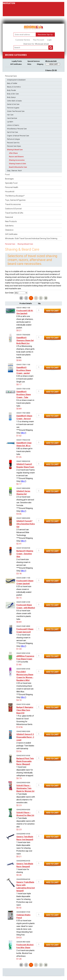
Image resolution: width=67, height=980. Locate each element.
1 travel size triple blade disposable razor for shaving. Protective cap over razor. (24, 899)
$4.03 (19, 938)
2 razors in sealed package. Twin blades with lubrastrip (25, 746)
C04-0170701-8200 (23, 704)
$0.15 (19, 598)
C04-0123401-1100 (23, 578)
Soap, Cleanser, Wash (14, 171)
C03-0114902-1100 (23, 308)
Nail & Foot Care (12, 132)
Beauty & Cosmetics (14, 87)
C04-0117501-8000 (23, 413)
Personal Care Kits (13, 143)
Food (7, 174)
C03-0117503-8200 (23, 335)
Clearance (9, 230)
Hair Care (10, 115)
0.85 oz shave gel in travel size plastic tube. (24, 451)
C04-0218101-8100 (23, 756)
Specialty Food (9, 9)
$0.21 (19, 331)
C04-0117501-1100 (23, 365)
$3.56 (19, 751)
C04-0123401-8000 (23, 626)
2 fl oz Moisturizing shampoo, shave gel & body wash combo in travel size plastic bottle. (25, 352)
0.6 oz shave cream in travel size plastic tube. (25, 403)
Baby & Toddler (12, 83)
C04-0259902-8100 (23, 861)
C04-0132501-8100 (23, 653)
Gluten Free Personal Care (16, 111)
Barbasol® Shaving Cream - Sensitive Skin (25, 554)
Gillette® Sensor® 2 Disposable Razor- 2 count (25, 737)
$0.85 (19, 360)
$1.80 (19, 665)
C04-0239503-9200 (23, 783)
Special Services (34, 61)
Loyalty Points (17, 61)
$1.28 (19, 959)
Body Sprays (11, 97)
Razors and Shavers (16, 157)
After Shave (13, 153)
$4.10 (19, 700)
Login (49, 40)
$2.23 (19, 805)
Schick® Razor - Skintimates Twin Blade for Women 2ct (25, 788)
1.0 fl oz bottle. (22, 662)
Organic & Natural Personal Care (18, 136)
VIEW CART (53, 64)
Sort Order (9, 293)
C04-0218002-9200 (23, 731)
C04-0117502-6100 (23, 440)
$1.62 (19, 436)
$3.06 (19, 514)
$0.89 (19, 409)
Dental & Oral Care (13, 104)
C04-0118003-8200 (23, 488)
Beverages (9, 179)
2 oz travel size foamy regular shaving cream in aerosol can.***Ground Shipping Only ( (26, 476)
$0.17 (19, 385)
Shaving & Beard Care (15, 150)
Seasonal (9, 217)
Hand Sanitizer (12, 118)
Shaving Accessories (17, 160)
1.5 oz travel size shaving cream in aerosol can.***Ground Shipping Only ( (25, 640)
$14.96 (20, 727)
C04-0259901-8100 (23, 834)
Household (7, 15)
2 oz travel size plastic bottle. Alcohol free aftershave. (25, 953)
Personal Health (9, 12)
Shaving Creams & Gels (18, 164)
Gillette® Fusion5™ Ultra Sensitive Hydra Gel (26, 524)
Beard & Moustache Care (18, 167)
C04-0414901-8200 (23, 942)
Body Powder (11, 90)
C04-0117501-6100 (23, 389)
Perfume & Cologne (13, 139)
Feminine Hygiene (13, 108)
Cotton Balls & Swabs (14, 101)
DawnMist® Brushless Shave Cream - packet (24, 370)
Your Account (39, 40)
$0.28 (19, 875)
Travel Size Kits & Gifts (14, 213)
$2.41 (19, 544)
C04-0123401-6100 (23, 602)
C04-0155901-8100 (23, 669)
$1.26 (19, 457)
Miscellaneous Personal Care (17, 129)
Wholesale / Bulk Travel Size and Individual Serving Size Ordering (31, 238)
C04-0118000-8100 (23, 461)
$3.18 (19, 574)
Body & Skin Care (13, 94)
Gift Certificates (16, 64)
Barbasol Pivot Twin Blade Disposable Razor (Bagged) (25, 761)
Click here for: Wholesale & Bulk (36, 44)
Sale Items (9, 226)
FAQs (29, 64)
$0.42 (19, 908)
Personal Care (21, 3)
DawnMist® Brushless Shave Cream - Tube (24, 394)
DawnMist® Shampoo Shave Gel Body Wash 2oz (25, 340)
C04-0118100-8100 (23, 548)
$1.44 (19, 649)
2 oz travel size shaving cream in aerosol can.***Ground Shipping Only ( (25, 565)
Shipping (40, 64)
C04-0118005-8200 (23, 518)
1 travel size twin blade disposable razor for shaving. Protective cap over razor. (24, 848)
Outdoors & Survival (13, 209)
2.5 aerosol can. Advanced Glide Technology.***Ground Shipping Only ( (25, 535)
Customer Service (23, 40)
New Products (11, 221)
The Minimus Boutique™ (15, 196)
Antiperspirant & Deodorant (16, 80)
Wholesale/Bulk (51, 61)
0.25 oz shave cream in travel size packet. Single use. (25, 379)
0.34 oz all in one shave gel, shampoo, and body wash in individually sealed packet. (25, 322)
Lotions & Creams (13, 125)
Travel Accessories (13, 204)
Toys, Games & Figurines (15, 200)
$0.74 (19, 778)
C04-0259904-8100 (23, 879)
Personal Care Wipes (14, 146)
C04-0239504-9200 (23, 810)
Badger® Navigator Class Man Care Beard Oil (25, 710)
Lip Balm (10, 122)
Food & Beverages (10, 6)
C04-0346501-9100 (23, 912)
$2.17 (19, 484)
